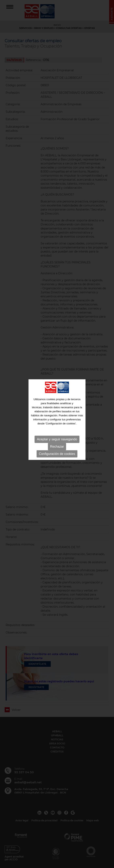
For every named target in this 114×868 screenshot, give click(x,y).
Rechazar (57, 436)
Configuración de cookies (57, 443)
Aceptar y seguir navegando (57, 428)
